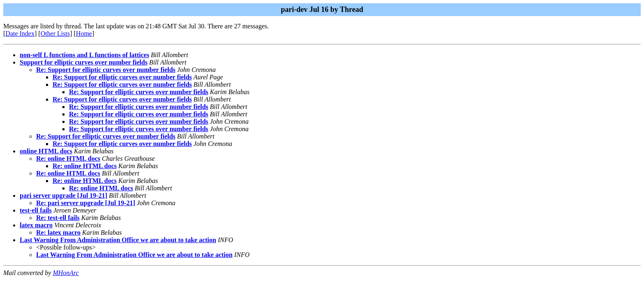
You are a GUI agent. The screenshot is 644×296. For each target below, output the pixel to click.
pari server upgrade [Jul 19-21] (63, 195)
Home (84, 34)
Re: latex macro (58, 232)
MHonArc (66, 273)
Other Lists (55, 34)
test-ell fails (36, 210)
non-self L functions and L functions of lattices (84, 55)
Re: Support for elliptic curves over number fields (106, 70)
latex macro (36, 225)
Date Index (20, 34)
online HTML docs (46, 151)
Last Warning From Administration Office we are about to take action (118, 240)
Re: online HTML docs (68, 158)
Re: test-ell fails (58, 218)
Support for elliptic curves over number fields (84, 62)
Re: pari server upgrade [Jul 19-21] (86, 203)
